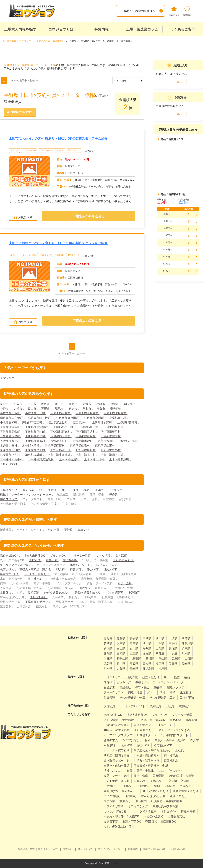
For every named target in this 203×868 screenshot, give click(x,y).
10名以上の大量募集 (117, 730)
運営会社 (68, 849)
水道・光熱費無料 (148, 755)
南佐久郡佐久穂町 (12, 418)
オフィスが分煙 (138, 806)
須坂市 (87, 404)
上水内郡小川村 (94, 459)
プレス (151, 692)
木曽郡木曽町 (31, 446)
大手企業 (109, 801)
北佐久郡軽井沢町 (40, 418)
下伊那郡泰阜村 (86, 436)
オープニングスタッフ (118, 735)
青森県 (121, 638)
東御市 (101, 409)
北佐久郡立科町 (94, 418)
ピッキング (116, 490)
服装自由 (141, 801)
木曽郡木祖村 (107, 441)
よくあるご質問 (183, 29)
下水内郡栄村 (9, 464)
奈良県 (108, 659)
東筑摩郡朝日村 (10, 450)
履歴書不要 (111, 822)
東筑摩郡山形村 (105, 446)
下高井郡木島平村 (12, 459)
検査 (76, 490)
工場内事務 (187, 698)
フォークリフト (114, 692)
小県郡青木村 (118, 418)
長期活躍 (34, 593)
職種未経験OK (10, 556)
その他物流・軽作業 (116, 781)
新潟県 (108, 648)
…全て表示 (88, 151)
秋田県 (160, 638)
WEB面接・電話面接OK (160, 822)
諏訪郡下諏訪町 (33, 422)
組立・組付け (48, 490)
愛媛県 (134, 664)
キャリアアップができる (16, 565)
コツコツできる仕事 (144, 811)
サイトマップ (85, 849)
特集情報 (101, 29)
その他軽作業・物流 (132, 698)
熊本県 (108, 669)
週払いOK (111, 570)
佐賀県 (173, 664)
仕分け (99, 490)
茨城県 (108, 643)
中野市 (5, 409)
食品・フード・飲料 (116, 776)
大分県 (121, 669)
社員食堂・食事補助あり (167, 801)
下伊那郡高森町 (10, 432)
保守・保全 (142, 687)
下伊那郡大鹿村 (35, 441)
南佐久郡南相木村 (87, 413)
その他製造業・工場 (44, 504)
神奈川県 (187, 643)
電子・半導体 (145, 771)
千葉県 (160, 643)
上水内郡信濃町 (69, 459)
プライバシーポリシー (110, 849)
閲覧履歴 (187, 11)
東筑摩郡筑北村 (35, 450)
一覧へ (178, 82)
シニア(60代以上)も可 (136, 740)
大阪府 (173, 653)
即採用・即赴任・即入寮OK (121, 816)
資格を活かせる (144, 725)
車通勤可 (134, 593)
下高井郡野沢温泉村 (41, 459)
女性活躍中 (123, 556)
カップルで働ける (115, 811)
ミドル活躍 (103, 556)
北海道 (108, 638)
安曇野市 (116, 409)
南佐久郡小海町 (10, 413)
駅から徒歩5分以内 (153, 796)
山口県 (189, 659)
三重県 (134, 653)
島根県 (150, 659)
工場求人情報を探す (20, 29)
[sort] (128, 81)
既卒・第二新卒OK (153, 720)
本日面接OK (169, 811)
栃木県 (121, 643)
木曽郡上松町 (59, 441)
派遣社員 (109, 706)
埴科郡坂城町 (34, 455)
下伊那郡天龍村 (61, 436)
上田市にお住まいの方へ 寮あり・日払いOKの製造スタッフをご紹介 (58, 139)
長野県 (173, 648)
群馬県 (134, 643)
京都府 (160, 653)
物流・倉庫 (125, 583)
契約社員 (14, 150)
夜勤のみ (155, 781)
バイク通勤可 (115, 593)
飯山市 (32, 409)
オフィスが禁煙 (114, 806)
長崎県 (186, 664)
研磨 (163, 692)
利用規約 (133, 849)
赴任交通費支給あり (57, 593)
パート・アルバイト (132, 706)
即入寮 (61, 570)
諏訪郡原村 (80, 422)
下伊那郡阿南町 (35, 432)
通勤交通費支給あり (88, 593)
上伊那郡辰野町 (102, 422)
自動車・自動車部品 (116, 766)
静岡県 (108, 653)
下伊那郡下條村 (10, 436)
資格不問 (52, 560)
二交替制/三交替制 (177, 781)
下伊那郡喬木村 (111, 436)
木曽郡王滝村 (129, 441)
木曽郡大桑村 (9, 446)
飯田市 (60, 404)
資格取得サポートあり (118, 761)
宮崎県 (134, 669)
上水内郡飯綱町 (119, 459)
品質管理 (109, 698)
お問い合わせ (178, 849)
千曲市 (87, 409)
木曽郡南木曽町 (83, 441)
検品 (87, 490)
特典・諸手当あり (148, 761)
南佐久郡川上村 (35, 413)
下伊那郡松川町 (114, 427)
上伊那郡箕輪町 (128, 422)
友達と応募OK (132, 822)
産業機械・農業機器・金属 (151, 766)
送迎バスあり (38, 597)
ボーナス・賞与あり (37, 574)
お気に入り (174, 11)
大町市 (18, 409)
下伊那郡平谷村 (86, 432)
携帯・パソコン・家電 (118, 771)
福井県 (147, 648)
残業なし (186, 786)
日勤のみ (84, 588)
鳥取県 (137, 659)
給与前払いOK (10, 574)
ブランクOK (58, 556)
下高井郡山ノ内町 (112, 455)
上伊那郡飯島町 (10, 427)
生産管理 (186, 692)
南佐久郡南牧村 (61, 413)
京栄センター (9, 378)
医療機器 (158, 776)
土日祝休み (142, 786)
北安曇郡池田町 (61, 450)
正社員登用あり (124, 560)
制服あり (125, 801)
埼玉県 (147, 643)
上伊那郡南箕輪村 (37, 427)
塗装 (173, 692)
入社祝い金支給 (153, 816)
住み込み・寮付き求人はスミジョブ (38, 849)
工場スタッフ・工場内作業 (52, 150)
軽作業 (114, 495)
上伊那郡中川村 (64, 427)
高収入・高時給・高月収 (35, 570)
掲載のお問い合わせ (154, 849)
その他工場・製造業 (181, 776)
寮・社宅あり (37, 579)
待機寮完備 (188, 811)
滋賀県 (147, 653)
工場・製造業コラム (142, 29)
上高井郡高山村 (86, 455)
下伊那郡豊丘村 (10, 441)
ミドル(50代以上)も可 (118, 827)
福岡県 (160, 664)
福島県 (186, 638)
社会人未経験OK (35, 556)
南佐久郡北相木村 (115, 413)
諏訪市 (74, 404)
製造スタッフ (74, 150)
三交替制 (109, 786)
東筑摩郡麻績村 (55, 446)
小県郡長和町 (9, 422)
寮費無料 (76, 570)
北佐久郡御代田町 (68, 418)
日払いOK (93, 570)
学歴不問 (35, 560)
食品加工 (109, 687)
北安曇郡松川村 (86, 450)
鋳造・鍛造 (135, 692)
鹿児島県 (148, 669)
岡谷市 (46, 404)
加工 (65, 490)
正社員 (69, 530)
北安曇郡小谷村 (10, 455)
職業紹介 (84, 530)
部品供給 (125, 687)
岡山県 (163, 659)
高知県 (147, 664)
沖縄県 (163, 669)
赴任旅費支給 (176, 816)
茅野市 (46, 409)
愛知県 (121, 653)
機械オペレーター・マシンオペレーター (26, 495)
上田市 (32, 404)
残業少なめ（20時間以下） (121, 791)
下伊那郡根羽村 (111, 432)
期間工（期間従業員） (118, 755)
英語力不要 (70, 560)
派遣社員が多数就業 (165, 806)
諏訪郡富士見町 (58, 422)
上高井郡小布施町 (59, 455)
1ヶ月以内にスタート (109, 565)
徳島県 (108, 664)
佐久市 (74, 409)
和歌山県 (122, 659)
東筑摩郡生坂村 (80, 446)
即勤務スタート (81, 565)
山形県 (173, 638)
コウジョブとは (61, 29)
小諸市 (101, 404)
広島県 (176, 659)
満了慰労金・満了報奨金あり (152, 750)
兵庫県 (186, 653)
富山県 (121, 648)
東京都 (173, 643)
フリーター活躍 (29, 150)
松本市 (18, 404)
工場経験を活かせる (38, 602)
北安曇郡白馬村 (111, 450)
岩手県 (134, 638)
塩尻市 (60, 409)
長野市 (5, 404)
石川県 (134, 648)
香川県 (121, 664)
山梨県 (160, 648)
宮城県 (147, 638)
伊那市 (115, 404)
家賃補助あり (172, 761)
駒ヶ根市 (130, 404)
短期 (157, 786)
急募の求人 (7, 570)
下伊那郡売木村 (35, 436)
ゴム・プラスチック (171, 771)
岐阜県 (186, 648)
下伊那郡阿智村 (61, 432)
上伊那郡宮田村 (89, 427)
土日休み (6, 593)
